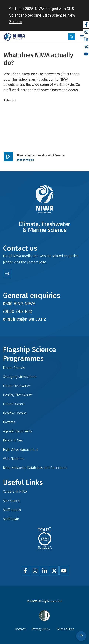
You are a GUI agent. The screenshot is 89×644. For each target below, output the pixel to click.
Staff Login (11, 519)
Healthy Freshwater (18, 395)
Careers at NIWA (15, 491)
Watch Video (26, 160)
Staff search (12, 510)
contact (32, 262)
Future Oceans (14, 404)
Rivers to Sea (13, 440)
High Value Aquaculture (21, 450)
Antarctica (10, 100)
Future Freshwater (17, 386)
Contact (20, 629)
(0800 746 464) (18, 311)
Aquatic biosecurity (17, 431)
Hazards (9, 422)
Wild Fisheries (14, 459)
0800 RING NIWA (19, 304)
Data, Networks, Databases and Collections (35, 468)
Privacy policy (41, 629)
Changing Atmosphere (20, 377)
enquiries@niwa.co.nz (24, 319)
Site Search (11, 501)
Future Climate (14, 368)
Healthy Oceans (15, 413)
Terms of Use (66, 629)
